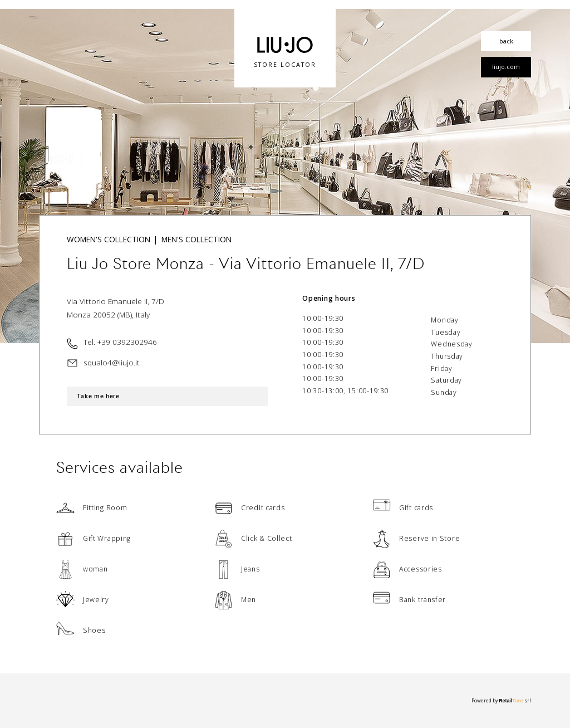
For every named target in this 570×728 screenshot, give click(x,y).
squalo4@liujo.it (112, 362)
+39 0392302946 (127, 342)
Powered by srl (501, 700)
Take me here (101, 396)
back (506, 41)
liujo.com (506, 67)
